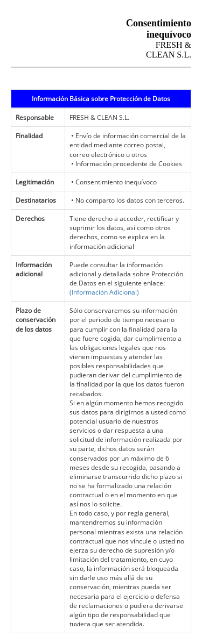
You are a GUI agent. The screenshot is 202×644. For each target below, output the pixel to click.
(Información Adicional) (104, 292)
